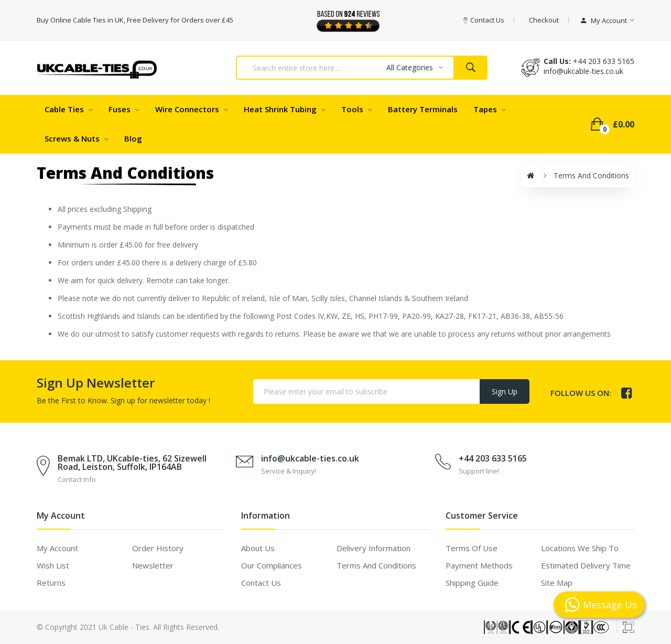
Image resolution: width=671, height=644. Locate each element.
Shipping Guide (472, 583)
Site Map (557, 583)
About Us (258, 548)
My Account (57, 548)
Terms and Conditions (591, 175)
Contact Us (261, 583)
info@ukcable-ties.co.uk (310, 458)
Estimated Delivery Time (586, 565)
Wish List (53, 565)
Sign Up (505, 391)
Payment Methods (479, 565)
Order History (158, 548)
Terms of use (472, 548)
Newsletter (153, 565)
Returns (51, 583)
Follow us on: (581, 393)
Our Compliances (272, 565)
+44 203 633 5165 (604, 61)
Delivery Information (374, 548)
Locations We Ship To (580, 548)
